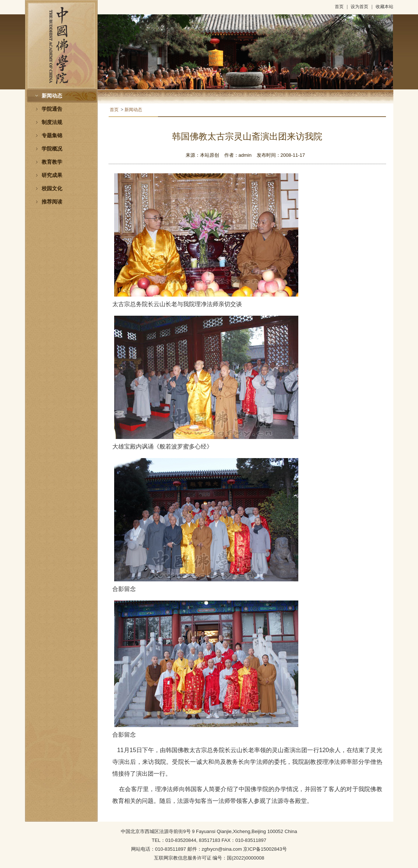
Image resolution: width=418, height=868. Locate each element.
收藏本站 (384, 7)
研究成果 (52, 175)
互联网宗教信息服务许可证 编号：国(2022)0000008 (209, 858)
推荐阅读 (52, 202)
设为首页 (359, 7)
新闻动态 (52, 96)
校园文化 (52, 189)
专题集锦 (52, 136)
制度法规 (52, 122)
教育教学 (52, 162)
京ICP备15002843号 (265, 849)
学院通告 (52, 109)
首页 (339, 7)
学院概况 (52, 149)
